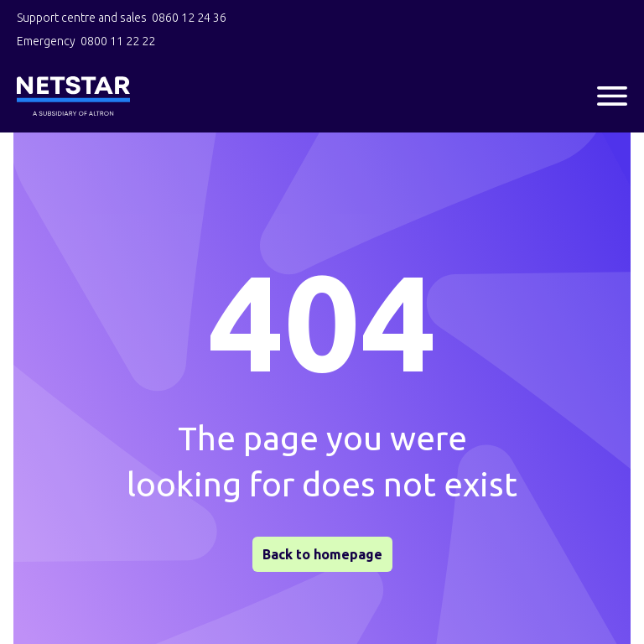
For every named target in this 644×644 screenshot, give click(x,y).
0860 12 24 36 (189, 18)
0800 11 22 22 (118, 41)
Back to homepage (322, 554)
